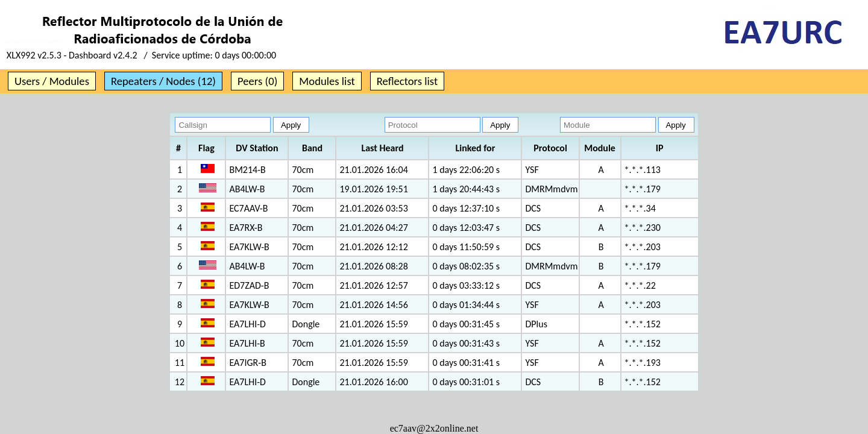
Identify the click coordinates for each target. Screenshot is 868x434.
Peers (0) (257, 81)
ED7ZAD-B (249, 285)
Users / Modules (52, 81)
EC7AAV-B (248, 208)
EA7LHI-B (247, 343)
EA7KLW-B (249, 247)
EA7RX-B (246, 228)
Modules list (327, 81)
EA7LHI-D (247, 324)
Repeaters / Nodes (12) (163, 81)
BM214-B (247, 170)
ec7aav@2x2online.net (434, 428)
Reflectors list (407, 81)
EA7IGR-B (247, 363)
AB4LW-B (247, 189)
